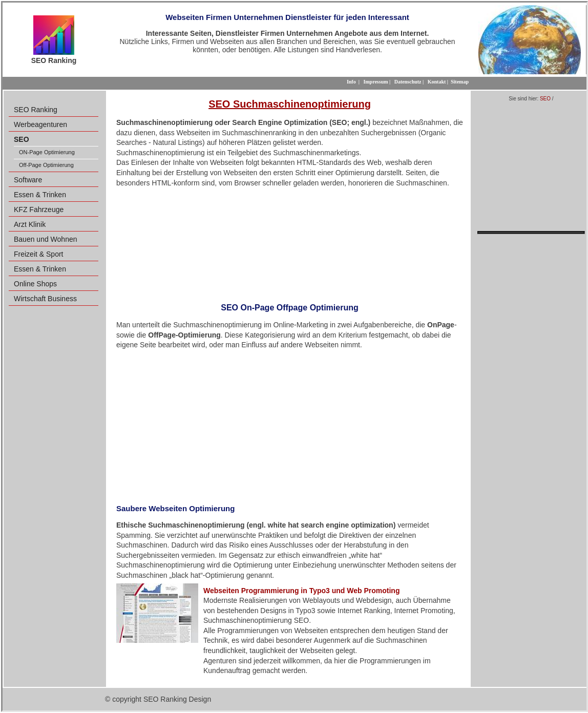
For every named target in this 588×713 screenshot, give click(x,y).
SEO (545, 99)
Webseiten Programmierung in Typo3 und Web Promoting (301, 591)
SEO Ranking (36, 110)
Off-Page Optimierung (46, 165)
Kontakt (437, 82)
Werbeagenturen (40, 124)
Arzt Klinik (30, 224)
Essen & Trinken (40, 195)
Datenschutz (408, 82)
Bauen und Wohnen (46, 239)
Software (28, 180)
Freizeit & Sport (38, 254)
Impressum (375, 82)
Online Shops (35, 284)
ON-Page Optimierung (47, 152)
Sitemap (460, 82)
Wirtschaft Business (45, 299)
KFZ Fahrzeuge (39, 209)
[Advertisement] (290, 242)
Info (351, 82)
